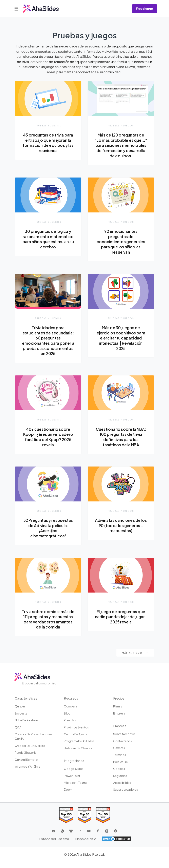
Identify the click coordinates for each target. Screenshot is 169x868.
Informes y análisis (27, 772)
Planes (118, 712)
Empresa (119, 719)
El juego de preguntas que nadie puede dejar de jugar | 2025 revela (121, 617)
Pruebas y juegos (48, 126)
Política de (120, 768)
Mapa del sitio (86, 845)
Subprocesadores (126, 795)
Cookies (119, 775)
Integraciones (74, 767)
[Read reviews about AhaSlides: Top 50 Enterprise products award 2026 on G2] (103, 821)
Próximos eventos (76, 733)
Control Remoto (26, 766)
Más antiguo (135, 659)
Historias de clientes (78, 754)
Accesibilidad (122, 789)
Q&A (18, 733)
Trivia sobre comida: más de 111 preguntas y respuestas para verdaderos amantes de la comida (48, 622)
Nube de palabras (26, 726)
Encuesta (21, 719)
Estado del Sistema (54, 845)
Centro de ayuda (76, 740)
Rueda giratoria (26, 759)
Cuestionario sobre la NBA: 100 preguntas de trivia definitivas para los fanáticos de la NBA (121, 437)
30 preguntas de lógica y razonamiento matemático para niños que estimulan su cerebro (48, 239)
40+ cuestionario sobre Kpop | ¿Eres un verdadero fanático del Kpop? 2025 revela (48, 437)
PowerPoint (72, 782)
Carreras (119, 754)
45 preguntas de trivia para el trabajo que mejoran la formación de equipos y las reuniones (48, 143)
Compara (70, 712)
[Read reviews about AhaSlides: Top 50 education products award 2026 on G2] (85, 821)
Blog (67, 719)
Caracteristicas (26, 704)
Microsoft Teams (76, 789)
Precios (119, 704)
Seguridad (120, 782)
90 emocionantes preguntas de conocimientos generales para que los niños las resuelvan (121, 242)
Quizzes (20, 712)
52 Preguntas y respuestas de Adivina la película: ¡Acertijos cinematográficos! (48, 529)
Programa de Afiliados (79, 747)
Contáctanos (123, 747)
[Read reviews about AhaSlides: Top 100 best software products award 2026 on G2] (66, 821)
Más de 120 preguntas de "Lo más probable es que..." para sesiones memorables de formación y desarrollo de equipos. (121, 145)
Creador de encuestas (30, 752)
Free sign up (145, 8)
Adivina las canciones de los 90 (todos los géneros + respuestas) (121, 526)
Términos (120, 761)
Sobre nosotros (124, 740)
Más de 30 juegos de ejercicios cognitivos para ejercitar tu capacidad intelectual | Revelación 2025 (121, 338)
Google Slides (74, 775)
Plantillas (70, 726)
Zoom (68, 795)
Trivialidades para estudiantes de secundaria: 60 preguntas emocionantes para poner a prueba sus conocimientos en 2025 (48, 341)
